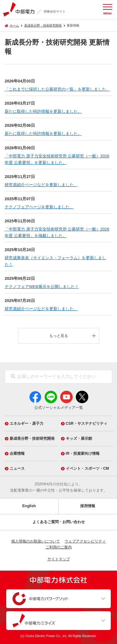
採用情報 (88, 506)
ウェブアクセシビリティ (85, 541)
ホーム (14, 25)
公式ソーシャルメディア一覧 (59, 408)
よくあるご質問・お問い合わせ (59, 522)
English (29, 506)
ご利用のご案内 (59, 547)
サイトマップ (59, 559)
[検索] (13, 377)
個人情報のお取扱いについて (36, 541)
